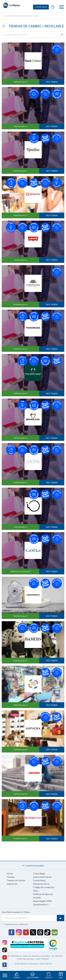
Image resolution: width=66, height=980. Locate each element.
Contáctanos (39, 880)
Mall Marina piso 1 (20, 215)
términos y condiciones (19, 924)
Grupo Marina (21, 964)
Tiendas (11, 877)
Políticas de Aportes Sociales (43, 896)
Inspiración (12, 884)
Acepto (16, 924)
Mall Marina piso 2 (20, 171)
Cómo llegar (39, 873)
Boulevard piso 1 (21, 126)
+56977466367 (42, 959)
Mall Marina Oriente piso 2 (21, 571)
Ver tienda (52, 82)
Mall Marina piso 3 (20, 82)
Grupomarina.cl (41, 904)
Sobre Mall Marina (42, 877)
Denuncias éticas (41, 884)
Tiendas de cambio (16, 880)
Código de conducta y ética (44, 889)
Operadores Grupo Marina (40, 964)
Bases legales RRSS (42, 901)
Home (10, 873)
